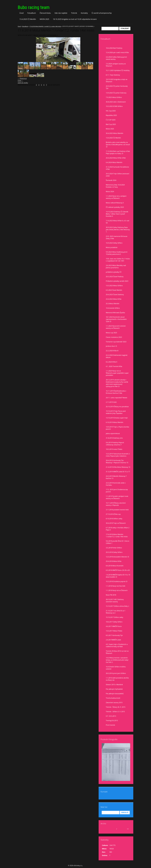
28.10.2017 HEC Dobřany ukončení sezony (115, 601)
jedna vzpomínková (113, 433)
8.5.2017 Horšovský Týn (114, 635)
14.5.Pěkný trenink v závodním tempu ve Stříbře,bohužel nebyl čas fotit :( (117, 660)
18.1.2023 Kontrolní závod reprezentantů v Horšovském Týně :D (116, 319)
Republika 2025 (111, 115)
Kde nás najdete (61, 13)
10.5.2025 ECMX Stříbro (114, 106)
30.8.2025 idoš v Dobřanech (116, 102)
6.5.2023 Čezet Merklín (114, 290)
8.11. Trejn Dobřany (113, 75)
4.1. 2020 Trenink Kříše (114, 366)
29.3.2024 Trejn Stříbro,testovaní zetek (117, 175)
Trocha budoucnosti (113, 698)
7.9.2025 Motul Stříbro (114, 97)
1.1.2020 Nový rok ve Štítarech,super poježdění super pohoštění (117, 373)
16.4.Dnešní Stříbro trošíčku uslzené (116, 668)
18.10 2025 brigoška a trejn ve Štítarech (117, 80)
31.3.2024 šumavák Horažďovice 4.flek (117, 168)
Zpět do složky (23, 83)
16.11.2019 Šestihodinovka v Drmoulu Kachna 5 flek (116, 392)
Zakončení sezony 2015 (114, 703)
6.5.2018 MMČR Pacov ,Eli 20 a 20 (118, 570)
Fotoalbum (32, 13)
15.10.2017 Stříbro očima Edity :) (117, 606)
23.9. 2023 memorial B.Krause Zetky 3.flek (117, 237)
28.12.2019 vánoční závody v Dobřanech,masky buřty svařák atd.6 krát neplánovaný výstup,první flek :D (117, 383)
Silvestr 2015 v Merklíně (114, 685)
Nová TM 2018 (111, 595)
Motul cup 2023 (111, 333)
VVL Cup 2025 (111, 111)
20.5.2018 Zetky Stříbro (114, 552)
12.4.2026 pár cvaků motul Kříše (117, 52)
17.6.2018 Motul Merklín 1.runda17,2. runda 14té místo (45, 26)
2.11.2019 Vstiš (111, 402)
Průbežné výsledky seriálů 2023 (117, 281)
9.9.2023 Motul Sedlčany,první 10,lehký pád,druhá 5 (117, 253)
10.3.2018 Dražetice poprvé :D (117, 581)
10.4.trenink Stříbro (113, 308)
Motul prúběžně (112, 247)
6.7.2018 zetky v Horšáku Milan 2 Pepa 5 (118, 529)
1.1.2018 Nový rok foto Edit (116, 586)
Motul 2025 (110, 129)
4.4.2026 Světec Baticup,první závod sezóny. (116, 58)
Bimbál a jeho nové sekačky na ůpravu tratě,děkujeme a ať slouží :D (118, 145)
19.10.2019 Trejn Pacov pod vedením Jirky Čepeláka (116, 412)
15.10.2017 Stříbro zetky (115, 617)
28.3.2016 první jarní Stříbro (116, 673)
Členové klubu (45, 13)
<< (104, 829)
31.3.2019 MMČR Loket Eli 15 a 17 (118, 472)
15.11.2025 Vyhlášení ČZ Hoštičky (118, 70)
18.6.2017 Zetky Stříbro (114, 622)
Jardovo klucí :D (111, 346)
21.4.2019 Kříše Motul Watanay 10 (118, 467)
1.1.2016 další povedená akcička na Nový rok (117, 679)
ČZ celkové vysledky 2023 (115, 207)
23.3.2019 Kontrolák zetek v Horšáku (116, 484)
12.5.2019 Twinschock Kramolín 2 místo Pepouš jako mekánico (118, 455)
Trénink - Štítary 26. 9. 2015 (116, 707)
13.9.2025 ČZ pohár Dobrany (116, 93)
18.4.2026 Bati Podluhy (114, 48)
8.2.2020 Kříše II (112, 362)
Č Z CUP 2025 (111, 120)
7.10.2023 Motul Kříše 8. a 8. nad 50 (117, 222)
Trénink (74, 13)
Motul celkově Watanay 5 (115, 203)
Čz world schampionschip (102, 13)
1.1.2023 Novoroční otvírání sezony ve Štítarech (116, 327)
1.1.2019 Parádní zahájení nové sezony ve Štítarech (117, 497)
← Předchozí (22, 79)
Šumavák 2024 (111, 180)
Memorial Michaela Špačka (115, 313)
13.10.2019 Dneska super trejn (117, 418)
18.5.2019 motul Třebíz (114, 449)
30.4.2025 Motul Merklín (115, 133)
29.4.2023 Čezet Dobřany (115, 295)
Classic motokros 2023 (114, 337)
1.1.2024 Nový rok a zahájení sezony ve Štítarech (116, 197)
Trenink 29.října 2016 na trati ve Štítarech (117, 652)
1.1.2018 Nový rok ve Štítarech (117, 590)
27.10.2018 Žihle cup (113, 514)
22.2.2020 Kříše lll (112, 351)
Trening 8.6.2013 (112, 720)
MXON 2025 (44, 19)
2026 (119, 829)
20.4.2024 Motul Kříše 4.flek (116, 158)
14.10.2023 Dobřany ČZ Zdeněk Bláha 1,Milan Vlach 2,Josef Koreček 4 (117, 214)
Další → (20, 81)
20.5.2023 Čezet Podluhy (115, 277)
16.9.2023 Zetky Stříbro (114, 243)
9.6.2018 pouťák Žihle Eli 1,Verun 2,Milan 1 (118, 542)
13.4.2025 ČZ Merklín (28, 19)
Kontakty (84, 13)
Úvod (22, 13)
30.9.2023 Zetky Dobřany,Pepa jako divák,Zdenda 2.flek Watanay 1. (118, 230)
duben (113, 829)
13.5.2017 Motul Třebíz (114, 631)
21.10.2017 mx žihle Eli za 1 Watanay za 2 (116, 612)
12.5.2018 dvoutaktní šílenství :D (117, 557)
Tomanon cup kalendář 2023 (116, 342)
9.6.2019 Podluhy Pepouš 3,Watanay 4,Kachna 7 (115, 444)
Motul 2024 (110, 192)
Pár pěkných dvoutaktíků (115, 694)
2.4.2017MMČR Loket (113, 640)
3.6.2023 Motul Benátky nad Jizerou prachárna (116, 267)
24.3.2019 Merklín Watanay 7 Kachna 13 (116, 477)
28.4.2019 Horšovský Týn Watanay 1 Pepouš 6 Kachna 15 (117, 461)
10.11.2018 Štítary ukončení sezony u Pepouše (116, 504)
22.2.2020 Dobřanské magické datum (117, 356)
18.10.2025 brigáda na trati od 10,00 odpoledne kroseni (75, 19)
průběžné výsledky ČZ (114, 272)
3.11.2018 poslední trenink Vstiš (117, 510)
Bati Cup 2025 (111, 124)
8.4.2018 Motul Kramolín (115, 566)
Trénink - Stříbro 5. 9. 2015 (115, 712)
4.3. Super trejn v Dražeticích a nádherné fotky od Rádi (117, 645)
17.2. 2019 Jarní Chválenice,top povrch (117, 491)
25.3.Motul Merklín (113, 304)
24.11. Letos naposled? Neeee (116, 398)
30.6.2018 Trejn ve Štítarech (116, 523)
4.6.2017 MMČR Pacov (114, 626)
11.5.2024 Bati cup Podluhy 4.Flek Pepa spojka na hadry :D (118, 152)
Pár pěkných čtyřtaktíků (114, 689)
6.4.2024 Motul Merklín (114, 162)
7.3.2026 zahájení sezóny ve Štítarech (116, 65)
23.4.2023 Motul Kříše (114, 299)
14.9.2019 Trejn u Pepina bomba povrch (117, 428)
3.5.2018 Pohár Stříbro (114, 548)
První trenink (110, 725)
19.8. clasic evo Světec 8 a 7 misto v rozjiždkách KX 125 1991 (118, 260)
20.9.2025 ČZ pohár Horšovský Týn (117, 87)
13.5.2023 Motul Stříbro (114, 286)
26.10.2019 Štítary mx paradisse (117, 407)
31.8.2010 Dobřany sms (114, 438)
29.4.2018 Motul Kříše (114, 561)
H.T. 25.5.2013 (111, 716)
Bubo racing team (34, 7)
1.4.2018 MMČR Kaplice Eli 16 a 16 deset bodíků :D (118, 576)
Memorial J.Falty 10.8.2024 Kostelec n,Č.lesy (115, 186)
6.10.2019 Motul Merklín (115, 422)
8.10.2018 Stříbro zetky (114, 519)
